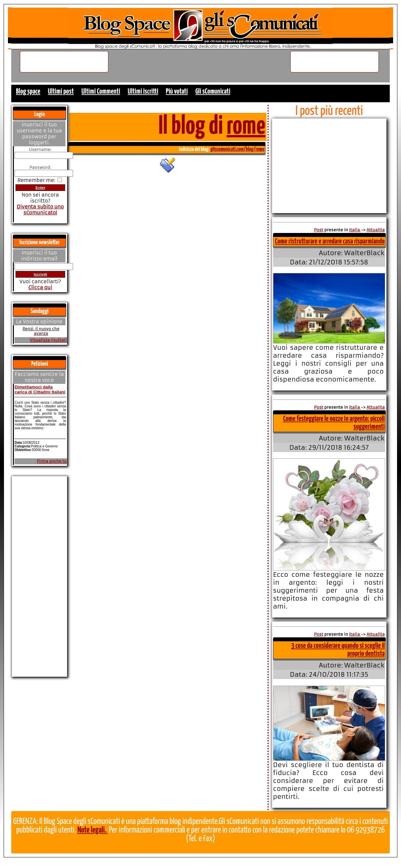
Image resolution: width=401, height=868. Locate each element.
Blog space (28, 91)
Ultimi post (61, 91)
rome (246, 127)
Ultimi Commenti (101, 91)
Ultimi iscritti (143, 91)
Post (319, 230)
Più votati (177, 91)
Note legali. (92, 830)
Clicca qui (40, 288)
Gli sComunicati (213, 91)
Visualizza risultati (48, 340)
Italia (355, 230)
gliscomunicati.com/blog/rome (237, 149)
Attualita (376, 230)
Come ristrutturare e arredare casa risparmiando (330, 241)
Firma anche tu (52, 461)
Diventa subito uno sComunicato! (40, 210)
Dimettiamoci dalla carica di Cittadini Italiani (40, 389)
